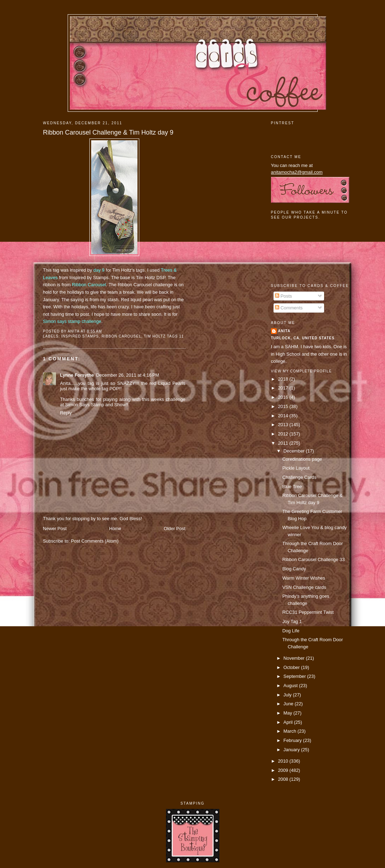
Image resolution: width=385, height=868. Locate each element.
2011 (283, 443)
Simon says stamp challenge (72, 321)
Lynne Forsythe (77, 375)
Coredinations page (302, 459)
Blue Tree (292, 487)
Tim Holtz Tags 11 (164, 336)
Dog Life (291, 631)
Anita (284, 331)
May (288, 713)
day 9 (99, 270)
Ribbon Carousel (89, 285)
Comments (289, 308)
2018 (283, 379)
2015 (283, 406)
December (295, 451)
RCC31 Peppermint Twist (308, 612)
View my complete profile (301, 371)
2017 (283, 388)
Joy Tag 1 (292, 621)
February (293, 740)
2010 (283, 761)
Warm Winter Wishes (304, 578)
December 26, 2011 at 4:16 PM (128, 375)
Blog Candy (294, 569)
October (292, 667)
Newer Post (55, 529)
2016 (283, 397)
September (295, 676)
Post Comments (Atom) (95, 541)
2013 (283, 425)
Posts (283, 296)
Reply (66, 413)
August (291, 686)
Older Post (175, 529)
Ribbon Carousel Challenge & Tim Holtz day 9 (108, 132)
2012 (283, 434)
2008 (283, 779)
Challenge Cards (300, 477)
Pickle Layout (296, 468)
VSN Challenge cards (304, 587)
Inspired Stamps (80, 336)
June (289, 704)
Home (115, 529)
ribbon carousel (121, 336)
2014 (283, 416)
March (290, 731)
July (288, 695)
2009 (283, 770)
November (295, 658)
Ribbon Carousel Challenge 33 (314, 560)
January (292, 750)
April (289, 722)
